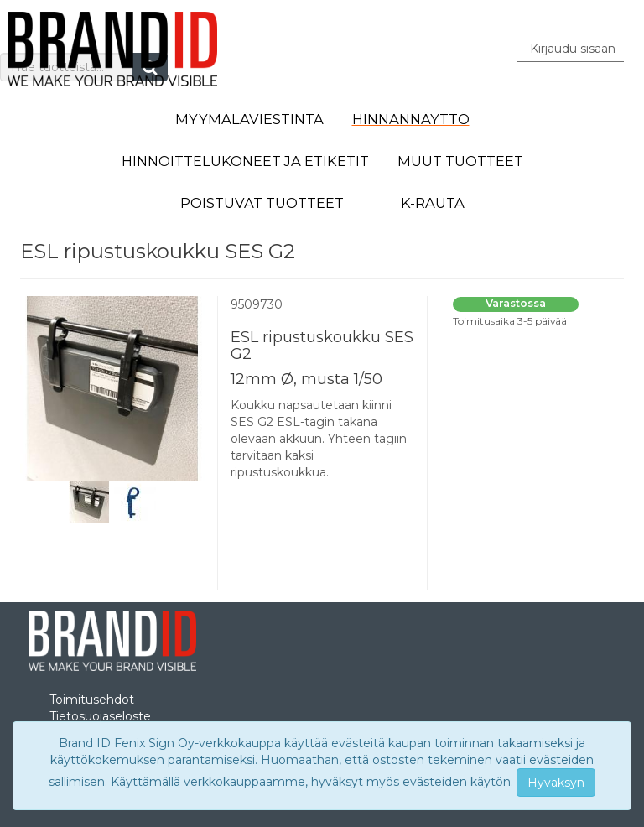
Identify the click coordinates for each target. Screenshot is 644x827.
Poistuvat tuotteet (262, 203)
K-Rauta (433, 203)
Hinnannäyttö (411, 119)
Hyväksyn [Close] (556, 783)
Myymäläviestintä (249, 119)
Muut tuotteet (460, 161)
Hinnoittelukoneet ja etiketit (245, 161)
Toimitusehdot (92, 700)
